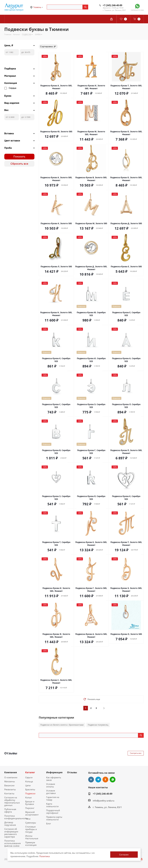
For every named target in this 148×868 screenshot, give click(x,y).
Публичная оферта (10, 810)
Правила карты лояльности (54, 818)
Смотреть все (136, 753)
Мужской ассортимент (32, 813)
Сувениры (31, 823)
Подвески (30, 793)
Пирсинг (30, 808)
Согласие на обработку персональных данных (12, 801)
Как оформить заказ (54, 779)
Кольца (29, 781)
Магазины (10, 781)
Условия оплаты (51, 785)
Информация (54, 772)
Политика (44, 856)
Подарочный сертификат (53, 812)
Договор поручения (10, 824)
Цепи (28, 785)
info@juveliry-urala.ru (104, 801)
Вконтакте (91, 780)
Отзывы (72, 772)
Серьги (29, 777)
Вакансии (9, 785)
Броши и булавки (30, 803)
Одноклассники (105, 780)
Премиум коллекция (31, 844)
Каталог (30, 772)
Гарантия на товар (53, 798)
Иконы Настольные (32, 837)
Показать (19, 157)
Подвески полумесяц (98, 725)
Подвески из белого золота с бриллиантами (62, 725)
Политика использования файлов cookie (12, 843)
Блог (49, 823)
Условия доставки (51, 792)
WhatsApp (113, 780)
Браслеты (30, 789)
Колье (28, 797)
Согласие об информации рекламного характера (11, 833)
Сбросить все (19, 164)
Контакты (9, 793)
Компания (11, 772)
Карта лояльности (52, 805)
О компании (11, 777)
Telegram (98, 780)
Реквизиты (10, 789)
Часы (28, 819)
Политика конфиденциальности (16, 817)
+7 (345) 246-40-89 (112, 5)
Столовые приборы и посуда (31, 829)
